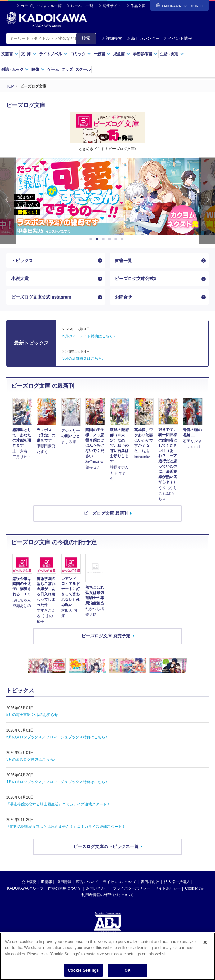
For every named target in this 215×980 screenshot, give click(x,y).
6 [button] (123, 239)
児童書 (122, 54)
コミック (81, 54)
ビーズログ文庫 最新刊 (106, 513)
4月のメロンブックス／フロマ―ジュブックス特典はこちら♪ (57, 782)
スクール (83, 69)
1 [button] (92, 239)
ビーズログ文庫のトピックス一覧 (106, 846)
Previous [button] (8, 201)
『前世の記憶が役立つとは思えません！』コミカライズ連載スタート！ (66, 827)
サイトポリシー (168, 888)
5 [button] (117, 239)
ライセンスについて (120, 882)
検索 (86, 38)
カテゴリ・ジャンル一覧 (41, 6)
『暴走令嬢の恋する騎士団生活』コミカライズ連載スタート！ (58, 804)
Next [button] (207, 201)
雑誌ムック (15, 69)
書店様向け (150, 882)
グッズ (67, 69)
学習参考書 (145, 54)
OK (128, 970)
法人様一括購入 (177, 882)
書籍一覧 (123, 261)
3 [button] (104, 239)
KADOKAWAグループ (25, 888)
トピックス (22, 261)
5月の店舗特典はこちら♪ (83, 358)
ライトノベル (53, 54)
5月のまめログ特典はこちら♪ (31, 759)
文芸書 (10, 54)
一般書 (102, 54)
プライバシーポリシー (131, 888)
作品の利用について (65, 888)
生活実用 (172, 54)
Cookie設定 (195, 888)
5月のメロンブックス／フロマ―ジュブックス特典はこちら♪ (57, 737)
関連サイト (112, 6)
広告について (87, 882)
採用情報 (64, 882)
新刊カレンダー (143, 38)
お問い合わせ (97, 888)
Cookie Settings (83, 970)
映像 (38, 69)
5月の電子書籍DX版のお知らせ (32, 715)
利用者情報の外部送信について (107, 895)
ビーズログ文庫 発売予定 (106, 636)
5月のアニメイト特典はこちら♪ (89, 336)
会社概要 (29, 882)
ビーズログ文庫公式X (136, 279)
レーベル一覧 (82, 6)
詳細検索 (112, 38)
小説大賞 (20, 279)
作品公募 (138, 6)
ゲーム (53, 69)
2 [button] (98, 239)
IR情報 (47, 882)
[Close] (205, 942)
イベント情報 (178, 38)
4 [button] (111, 239)
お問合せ (123, 297)
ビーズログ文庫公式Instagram (41, 297)
